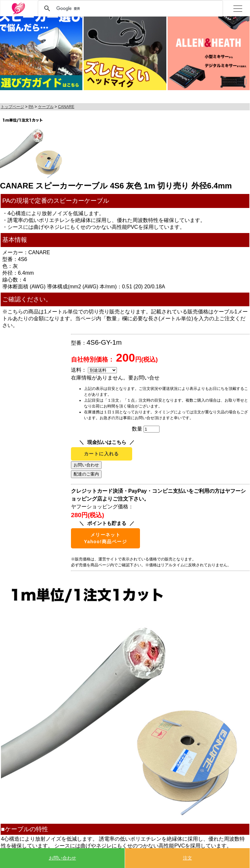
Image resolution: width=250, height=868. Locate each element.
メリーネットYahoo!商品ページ (105, 538)
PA (31, 107)
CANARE (66, 107)
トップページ (12, 107)
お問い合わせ (62, 858)
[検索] (129, 8)
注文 (187, 858)
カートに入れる (102, 454)
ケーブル (46, 107)
